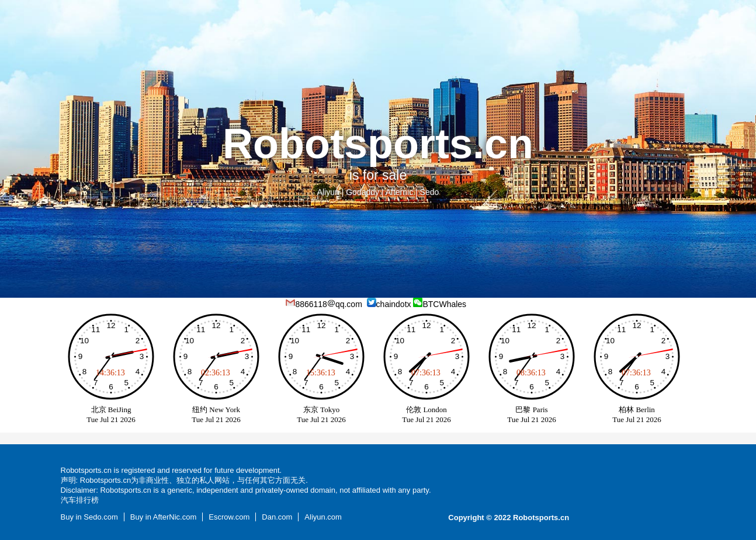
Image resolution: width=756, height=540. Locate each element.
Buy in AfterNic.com (163, 517)
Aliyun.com (323, 517)
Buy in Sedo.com (89, 517)
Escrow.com (229, 517)
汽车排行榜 (80, 500)
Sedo (430, 192)
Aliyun (328, 192)
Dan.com (277, 517)
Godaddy (363, 192)
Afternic (399, 192)
